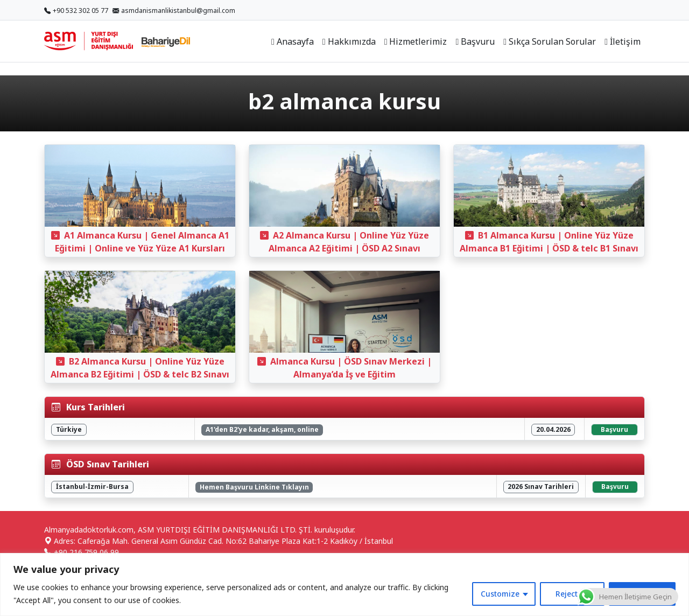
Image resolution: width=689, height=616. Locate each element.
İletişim (623, 41)
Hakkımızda (349, 41)
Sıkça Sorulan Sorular (550, 41)
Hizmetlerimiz (416, 41)
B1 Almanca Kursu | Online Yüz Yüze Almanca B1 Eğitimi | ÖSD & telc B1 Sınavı (549, 242)
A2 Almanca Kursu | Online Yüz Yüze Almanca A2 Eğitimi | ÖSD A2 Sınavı (344, 242)
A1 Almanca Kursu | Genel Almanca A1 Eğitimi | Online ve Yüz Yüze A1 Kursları (140, 242)
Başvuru (475, 41)
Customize (500, 594)
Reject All (572, 594)
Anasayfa (293, 41)
